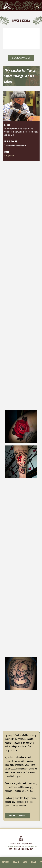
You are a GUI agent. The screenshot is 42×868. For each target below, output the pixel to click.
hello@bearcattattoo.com (30, 846)
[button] (37, 6)
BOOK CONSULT (21, 58)
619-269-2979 (12, 846)
